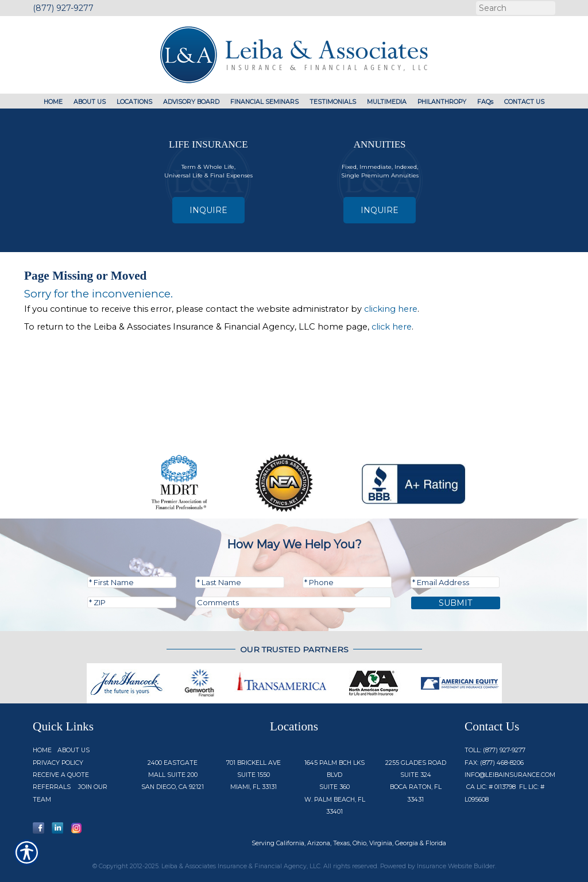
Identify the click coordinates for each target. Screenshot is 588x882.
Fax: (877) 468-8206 (494, 763)
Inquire (208, 210)
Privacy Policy (58, 763)
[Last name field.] (240, 582)
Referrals (52, 787)
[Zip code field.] (132, 602)
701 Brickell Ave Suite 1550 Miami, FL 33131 (254, 775)
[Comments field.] (293, 602)
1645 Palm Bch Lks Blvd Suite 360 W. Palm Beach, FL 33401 (335, 787)
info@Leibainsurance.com (510, 775)
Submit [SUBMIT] (456, 603)
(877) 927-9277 (63, 8)
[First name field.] (132, 582)
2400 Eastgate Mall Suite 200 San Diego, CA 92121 (173, 775)
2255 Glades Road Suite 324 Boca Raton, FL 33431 (416, 781)
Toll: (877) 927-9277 (495, 750)
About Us (73, 750)
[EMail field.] (455, 582)
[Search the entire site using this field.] (514, 8)
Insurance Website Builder (456, 866)
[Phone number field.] (347, 582)
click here (392, 327)
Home (42, 750)
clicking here (391, 309)
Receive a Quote (61, 775)
